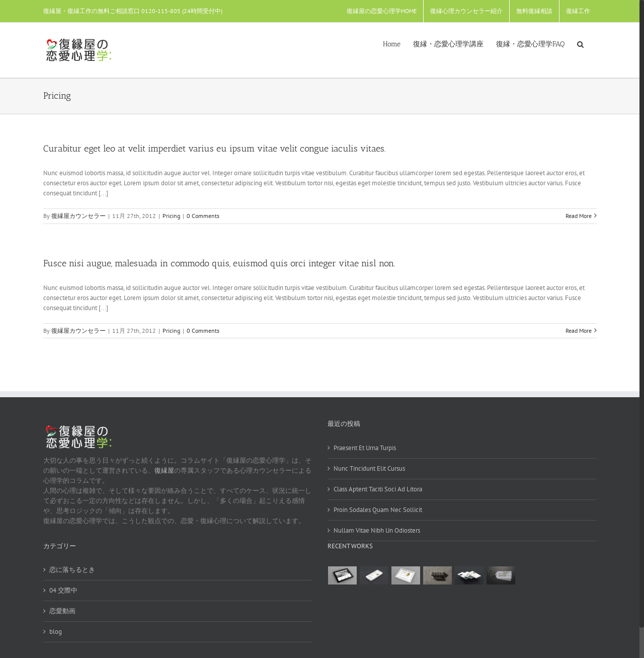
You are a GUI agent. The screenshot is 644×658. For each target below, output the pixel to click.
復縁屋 (164, 470)
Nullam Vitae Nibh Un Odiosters (377, 530)
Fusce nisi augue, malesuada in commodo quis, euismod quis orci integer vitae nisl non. (219, 263)
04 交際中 (63, 590)
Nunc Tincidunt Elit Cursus (369, 468)
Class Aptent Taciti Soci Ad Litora (378, 489)
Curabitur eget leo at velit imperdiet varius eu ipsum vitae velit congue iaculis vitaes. (215, 149)
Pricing (171, 216)
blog (56, 632)
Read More (579, 216)
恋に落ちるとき (72, 570)
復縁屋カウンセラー (78, 216)
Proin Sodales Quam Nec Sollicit (378, 510)
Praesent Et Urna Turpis (365, 448)
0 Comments (203, 216)
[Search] (581, 44)
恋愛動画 (62, 611)
